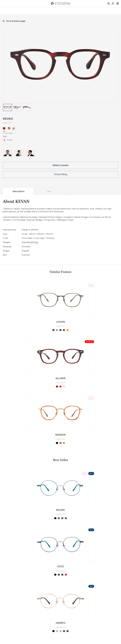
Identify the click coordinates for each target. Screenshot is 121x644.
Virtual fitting (60, 174)
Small (10, 140)
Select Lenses (60, 165)
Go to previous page (16, 21)
